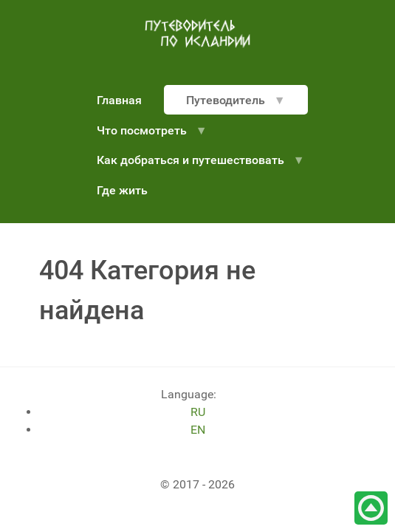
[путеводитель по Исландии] (198, 33)
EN (198, 430)
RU (198, 412)
